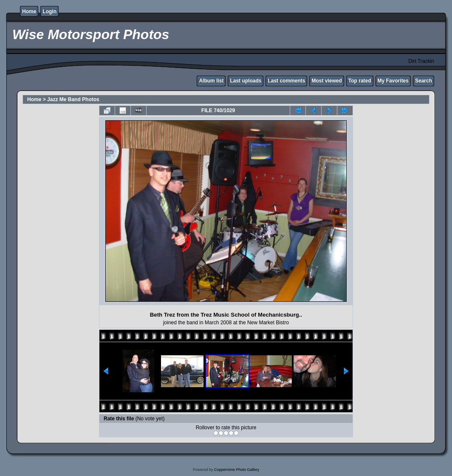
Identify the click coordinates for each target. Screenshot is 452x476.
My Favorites (393, 81)
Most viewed (326, 81)
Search (424, 81)
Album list (211, 81)
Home (29, 11)
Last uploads (246, 81)
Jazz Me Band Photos (73, 99)
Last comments (286, 81)
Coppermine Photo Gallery (237, 470)
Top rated (360, 81)
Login (49, 11)
